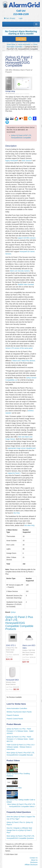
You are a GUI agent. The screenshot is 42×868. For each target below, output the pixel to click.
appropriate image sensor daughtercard (22, 448)
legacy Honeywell (11, 161)
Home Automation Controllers (17, 708)
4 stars (12, 93)
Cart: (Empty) (10, 18)
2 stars (8, 93)
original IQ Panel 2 (14, 473)
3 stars (10, 93)
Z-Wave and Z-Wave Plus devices (23, 361)
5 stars (14, 93)
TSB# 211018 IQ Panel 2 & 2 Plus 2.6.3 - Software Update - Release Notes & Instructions (21, 747)
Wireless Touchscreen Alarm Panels (19, 712)
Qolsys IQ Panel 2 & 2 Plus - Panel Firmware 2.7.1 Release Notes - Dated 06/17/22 (20, 739)
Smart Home (11, 44)
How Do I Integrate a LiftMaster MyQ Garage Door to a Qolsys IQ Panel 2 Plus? (19, 830)
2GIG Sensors (27, 161)
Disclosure (34, 862)
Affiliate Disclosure (31, 865)
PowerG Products (13, 715)
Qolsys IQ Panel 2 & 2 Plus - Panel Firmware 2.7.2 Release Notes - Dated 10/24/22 (20, 731)
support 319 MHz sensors (27, 238)
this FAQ (17, 513)
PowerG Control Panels (15, 719)
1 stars (6, 93)
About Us (34, 860)
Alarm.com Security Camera (20, 271)
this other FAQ (29, 525)
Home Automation (24, 44)
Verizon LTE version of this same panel (19, 348)
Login (21, 18)
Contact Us (34, 858)
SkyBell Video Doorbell (26, 284)
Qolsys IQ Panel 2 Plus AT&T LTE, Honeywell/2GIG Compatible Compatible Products (19, 623)
